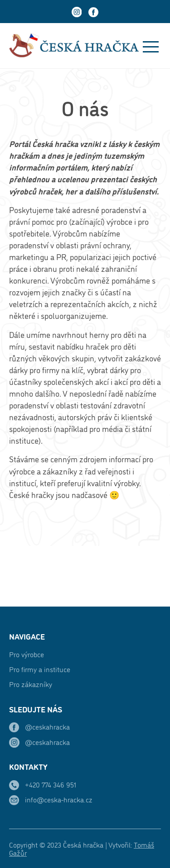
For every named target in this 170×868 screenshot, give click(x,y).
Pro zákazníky (31, 684)
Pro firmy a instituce (40, 669)
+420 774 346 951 (51, 784)
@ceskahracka (47, 726)
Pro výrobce (27, 654)
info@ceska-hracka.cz (59, 799)
